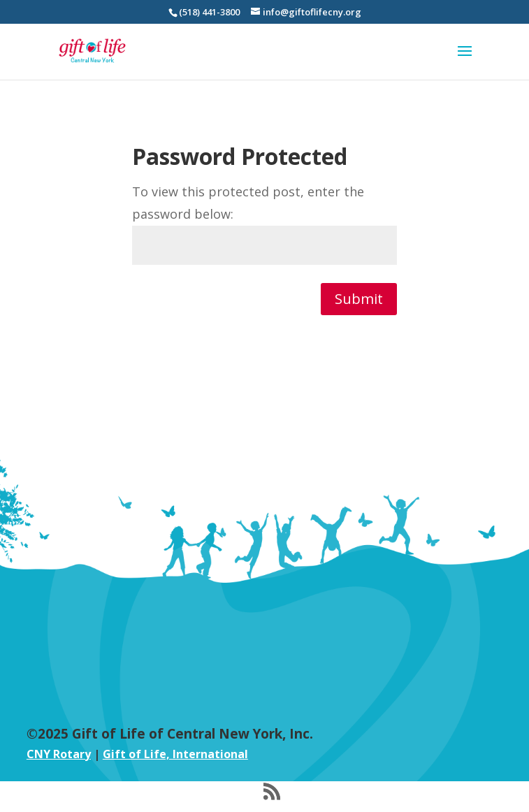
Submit (359, 299)
